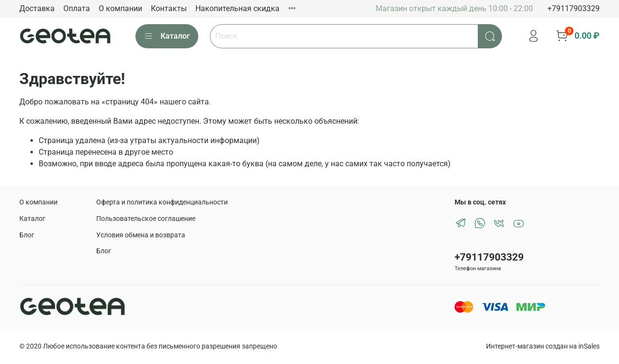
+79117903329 (574, 8)
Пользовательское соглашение (146, 219)
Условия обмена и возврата (141, 235)
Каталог (167, 36)
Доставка (37, 8)
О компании (120, 8)
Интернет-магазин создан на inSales (543, 346)
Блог (27, 235)
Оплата (77, 8)
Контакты (169, 8)
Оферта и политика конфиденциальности (162, 202)
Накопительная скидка (237, 8)
